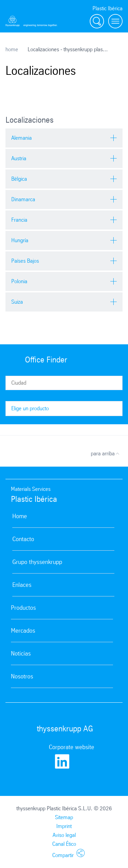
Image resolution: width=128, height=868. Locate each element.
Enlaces (22, 585)
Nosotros (22, 676)
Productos (23, 608)
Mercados (23, 631)
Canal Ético (64, 844)
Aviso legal (64, 835)
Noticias (21, 653)
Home (20, 516)
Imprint (64, 826)
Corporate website (72, 747)
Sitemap (64, 817)
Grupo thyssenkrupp (37, 562)
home (12, 49)
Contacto (23, 539)
